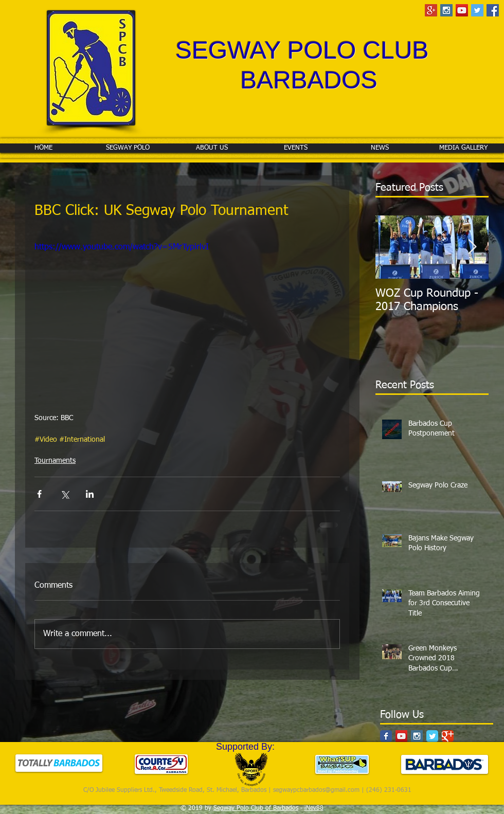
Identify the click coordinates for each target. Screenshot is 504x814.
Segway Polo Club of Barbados (256, 808)
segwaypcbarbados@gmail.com (316, 790)
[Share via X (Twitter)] (65, 494)
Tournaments (55, 461)
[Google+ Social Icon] (431, 10)
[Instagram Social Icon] (446, 10)
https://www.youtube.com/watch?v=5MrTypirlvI (122, 247)
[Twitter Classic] (432, 736)
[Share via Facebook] (39, 494)
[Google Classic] (448, 736)
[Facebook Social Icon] (493, 10)
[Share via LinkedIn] (90, 494)
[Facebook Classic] (386, 736)
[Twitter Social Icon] (477, 10)
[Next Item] (472, 247)
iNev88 (314, 808)
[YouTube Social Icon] (462, 10)
